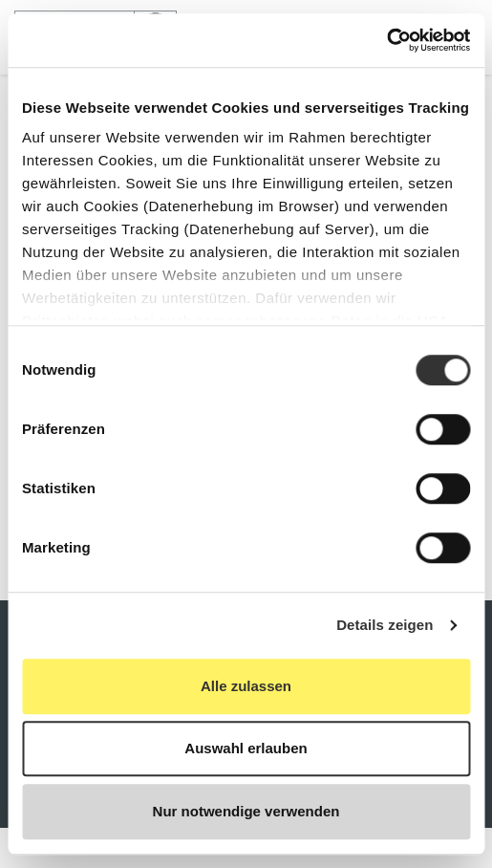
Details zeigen (385, 625)
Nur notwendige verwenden (246, 811)
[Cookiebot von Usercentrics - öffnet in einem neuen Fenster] (386, 40)
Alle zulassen (246, 686)
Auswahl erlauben (246, 748)
